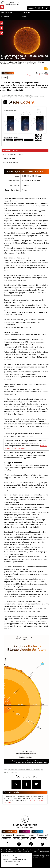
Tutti (24, 17)
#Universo (5, 17)
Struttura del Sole (8, 158)
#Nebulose (25, 839)
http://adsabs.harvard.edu (17, 770)
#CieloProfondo (43, 835)
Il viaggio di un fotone (10, 163)
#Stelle (33, 839)
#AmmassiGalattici (8, 835)
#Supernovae (42, 839)
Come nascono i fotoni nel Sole (13, 154)
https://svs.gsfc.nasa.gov (35, 770)
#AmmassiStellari (21, 835)
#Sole (5, 78)
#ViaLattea (26, 13)
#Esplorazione (6, 839)
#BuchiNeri (32, 835)
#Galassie (16, 839)
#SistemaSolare (7, 13)
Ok (17, 865)
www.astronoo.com (10, 772)
